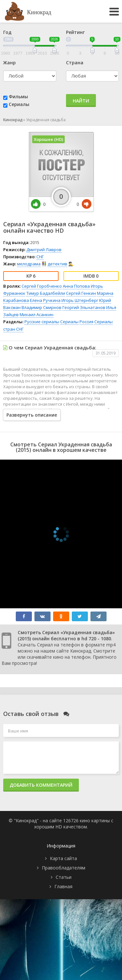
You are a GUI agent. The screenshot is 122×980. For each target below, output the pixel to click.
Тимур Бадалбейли (46, 293)
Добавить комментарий (41, 785)
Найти (81, 101)
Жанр (9, 63)
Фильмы (18, 96)
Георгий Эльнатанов (84, 307)
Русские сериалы (42, 322)
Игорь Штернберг (80, 300)
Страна (75, 63)
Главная (63, 886)
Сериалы (19, 104)
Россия (86, 322)
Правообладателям (64, 868)
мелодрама (29, 264)
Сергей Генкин (81, 293)
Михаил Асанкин (37, 314)
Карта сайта (63, 858)
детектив (57, 264)
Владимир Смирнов (42, 307)
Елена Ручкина (45, 300)
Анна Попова (76, 286)
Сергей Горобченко (42, 286)
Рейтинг (75, 32)
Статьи (64, 877)
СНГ (40, 257)
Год (7, 32)
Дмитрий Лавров (44, 250)
